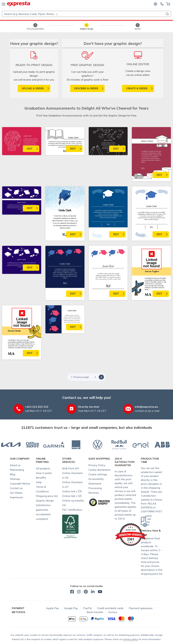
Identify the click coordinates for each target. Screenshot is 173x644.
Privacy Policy (97, 465)
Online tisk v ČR (72, 491)
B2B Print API (71, 468)
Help (39, 482)
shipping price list (152, 574)
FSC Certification (72, 510)
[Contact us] (162, 4)
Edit (30, 149)
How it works (44, 473)
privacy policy (131, 639)
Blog (13, 474)
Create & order (137, 88)
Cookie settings (98, 474)
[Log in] (155, 4)
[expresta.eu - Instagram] (79, 592)
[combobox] (86, 14)
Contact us (16, 488)
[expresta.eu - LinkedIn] (93, 592)
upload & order (33, 88)
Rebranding (17, 470)
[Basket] (168, 4)
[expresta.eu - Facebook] (72, 592)
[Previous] (81, 377)
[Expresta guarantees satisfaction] (131, 534)
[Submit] (167, 14)
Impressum (16, 497)
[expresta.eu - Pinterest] (86, 592)
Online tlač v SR (72, 496)
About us (15, 465)
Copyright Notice (20, 483)
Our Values (16, 493)
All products (43, 468)
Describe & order (86, 88)
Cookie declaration (100, 470)
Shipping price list (47, 496)
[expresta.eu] (19, 4)
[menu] (4, 4)
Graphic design (45, 501)
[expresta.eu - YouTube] (100, 592)
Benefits (41, 478)
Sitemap (15, 479)
